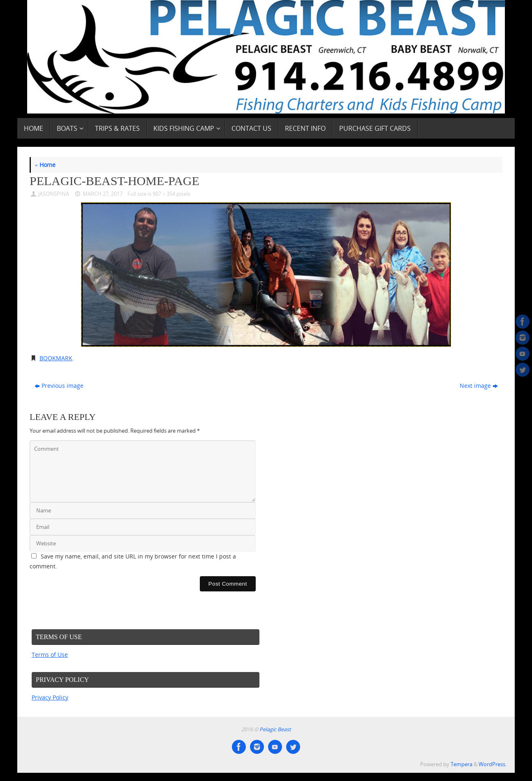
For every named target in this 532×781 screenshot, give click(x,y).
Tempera (461, 764)
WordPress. (493, 764)
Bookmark (56, 358)
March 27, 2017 (103, 194)
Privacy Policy (50, 697)
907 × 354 (164, 194)
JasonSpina (54, 194)
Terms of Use (50, 655)
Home (45, 165)
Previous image (59, 386)
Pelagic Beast (275, 729)
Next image (479, 386)
